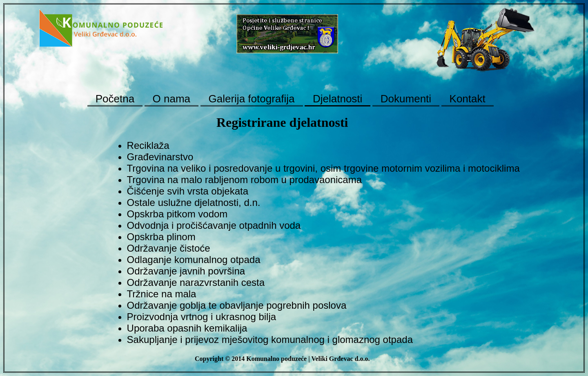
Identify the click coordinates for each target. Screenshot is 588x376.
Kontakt (468, 99)
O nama (172, 99)
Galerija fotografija (252, 99)
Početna (115, 99)
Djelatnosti (337, 99)
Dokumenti (406, 99)
